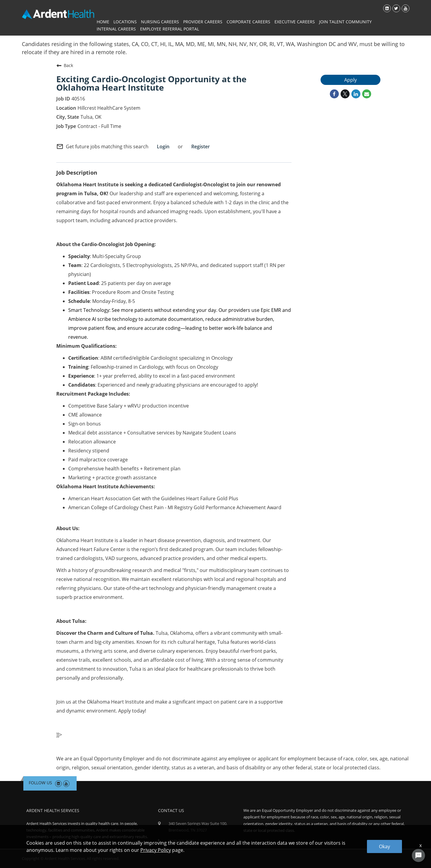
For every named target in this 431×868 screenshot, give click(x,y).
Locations (125, 22)
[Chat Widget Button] (418, 855)
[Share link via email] (367, 94)
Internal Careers (116, 29)
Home (103, 22)
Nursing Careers (160, 22)
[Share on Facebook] (334, 94)
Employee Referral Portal (170, 29)
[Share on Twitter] (345, 94)
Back (65, 65)
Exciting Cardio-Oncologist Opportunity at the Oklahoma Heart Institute (151, 83)
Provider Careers (203, 22)
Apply (350, 80)
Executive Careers (295, 22)
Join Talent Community (345, 22)
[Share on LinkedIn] (356, 94)
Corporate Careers (248, 22)
